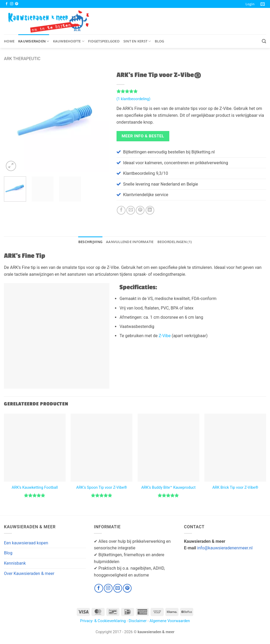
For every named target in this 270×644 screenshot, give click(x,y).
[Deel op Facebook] (121, 210)
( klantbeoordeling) (134, 99)
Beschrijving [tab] (90, 242)
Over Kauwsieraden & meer (29, 573)
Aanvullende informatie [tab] (130, 242)
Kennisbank (15, 563)
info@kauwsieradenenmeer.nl (225, 548)
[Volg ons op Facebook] (7, 4)
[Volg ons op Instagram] (12, 4)
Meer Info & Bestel (143, 136)
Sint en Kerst (137, 41)
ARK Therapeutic (22, 59)
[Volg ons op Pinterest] (17, 4)
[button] (250, 4)
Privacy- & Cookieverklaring (103, 621)
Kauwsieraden (34, 41)
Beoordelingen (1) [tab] (175, 242)
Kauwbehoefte (69, 41)
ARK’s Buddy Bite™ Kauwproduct (168, 488)
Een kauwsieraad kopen (26, 543)
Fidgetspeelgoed (104, 41)
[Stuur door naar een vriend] (131, 210)
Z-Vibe (165, 336)
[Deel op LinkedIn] (150, 210)
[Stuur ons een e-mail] (118, 588)
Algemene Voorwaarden (170, 621)
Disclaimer (138, 621)
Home (9, 41)
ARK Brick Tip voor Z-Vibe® (235, 488)
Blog (160, 41)
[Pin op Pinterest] (140, 210)
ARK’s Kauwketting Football (35, 488)
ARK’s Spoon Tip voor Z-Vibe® (102, 488)
